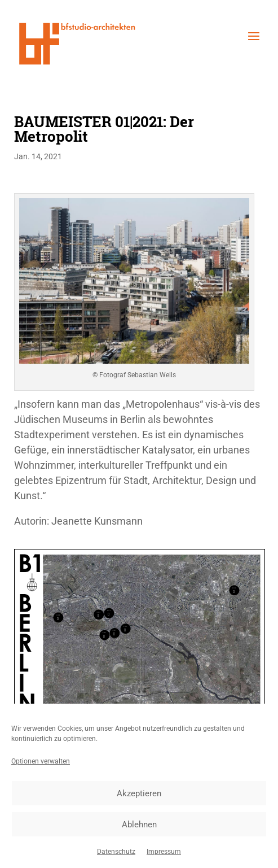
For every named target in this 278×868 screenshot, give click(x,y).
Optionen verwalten (41, 761)
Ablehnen (139, 825)
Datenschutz (116, 852)
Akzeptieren (139, 793)
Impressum (164, 852)
